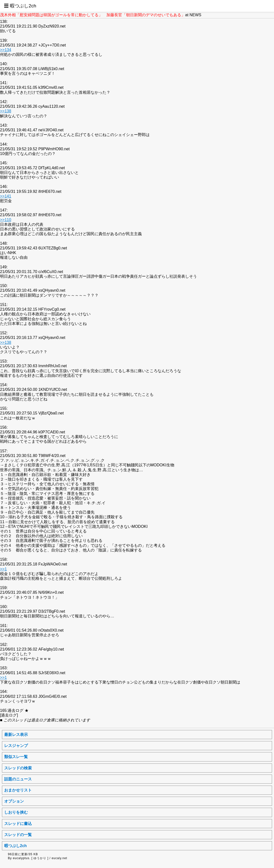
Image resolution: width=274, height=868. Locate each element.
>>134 (6, 50)
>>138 (6, 111)
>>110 (6, 220)
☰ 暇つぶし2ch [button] (20, 6)
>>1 (3, 569)
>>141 (6, 196)
